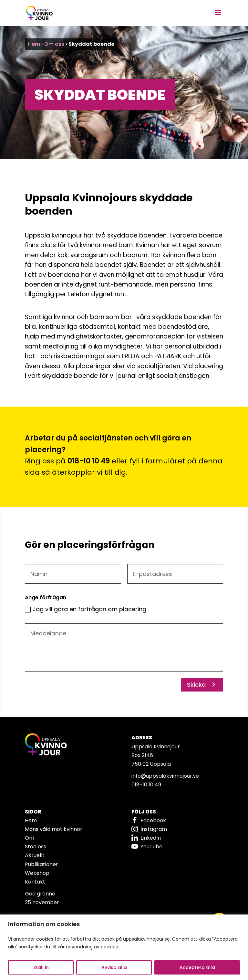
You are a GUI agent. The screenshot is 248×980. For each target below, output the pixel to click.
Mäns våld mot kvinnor (54, 829)
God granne (40, 894)
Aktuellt (35, 855)
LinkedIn (151, 838)
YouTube (151, 847)
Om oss (54, 44)
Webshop (37, 873)
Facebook (153, 820)
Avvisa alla (114, 967)
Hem (34, 44)
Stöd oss (36, 847)
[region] (124, 947)
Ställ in (41, 967)
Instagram (154, 829)
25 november (42, 902)
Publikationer (41, 864)
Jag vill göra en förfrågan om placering (86, 609)
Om (30, 838)
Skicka (196, 685)
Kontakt (35, 882)
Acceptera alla (197, 967)
